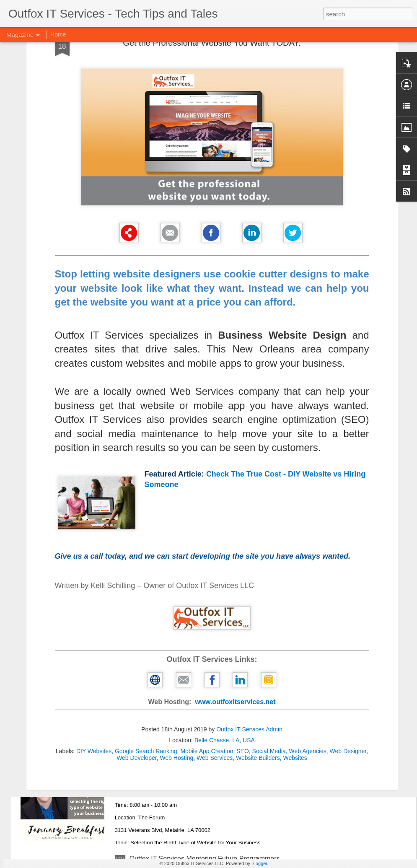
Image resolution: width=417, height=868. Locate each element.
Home (58, 34)
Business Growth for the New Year (181, 573)
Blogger (259, 863)
